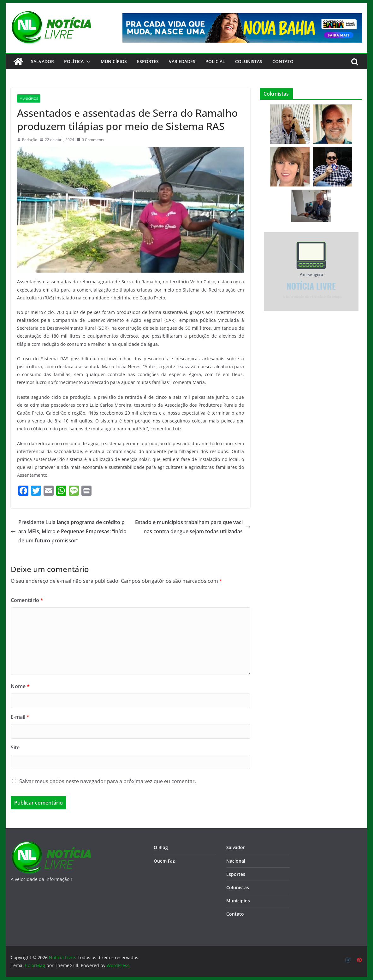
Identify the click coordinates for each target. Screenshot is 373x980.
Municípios (114, 61)
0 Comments (90, 140)
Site (15, 747)
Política (74, 61)
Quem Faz (164, 861)
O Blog (161, 847)
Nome (20, 686)
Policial (215, 61)
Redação (30, 140)
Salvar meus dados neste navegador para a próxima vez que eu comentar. (108, 781)
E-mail (20, 717)
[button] (87, 62)
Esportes (148, 61)
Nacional (236, 861)
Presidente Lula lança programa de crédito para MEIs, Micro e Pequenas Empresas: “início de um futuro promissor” (69, 531)
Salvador (42, 61)
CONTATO (283, 61)
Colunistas (249, 61)
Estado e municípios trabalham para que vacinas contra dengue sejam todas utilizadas (193, 527)
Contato (235, 914)
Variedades (182, 61)
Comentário (27, 600)
